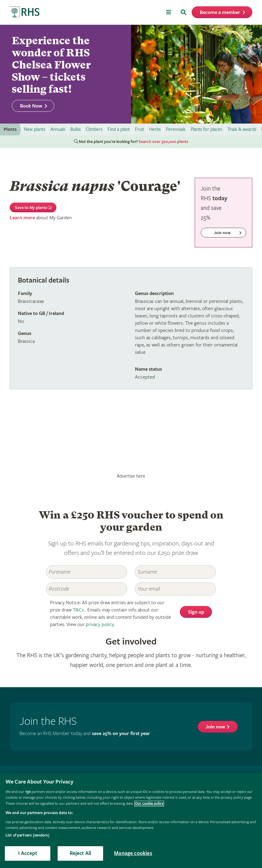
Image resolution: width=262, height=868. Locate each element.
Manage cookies (133, 853)
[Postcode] (87, 589)
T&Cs (78, 610)
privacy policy (100, 625)
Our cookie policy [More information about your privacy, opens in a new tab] (149, 804)
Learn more (22, 218)
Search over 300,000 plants (163, 142)
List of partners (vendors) (27, 835)
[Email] (175, 589)
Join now (215, 727)
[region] (131, 821)
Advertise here (131, 476)
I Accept (28, 853)
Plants (10, 129)
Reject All (81, 853)
